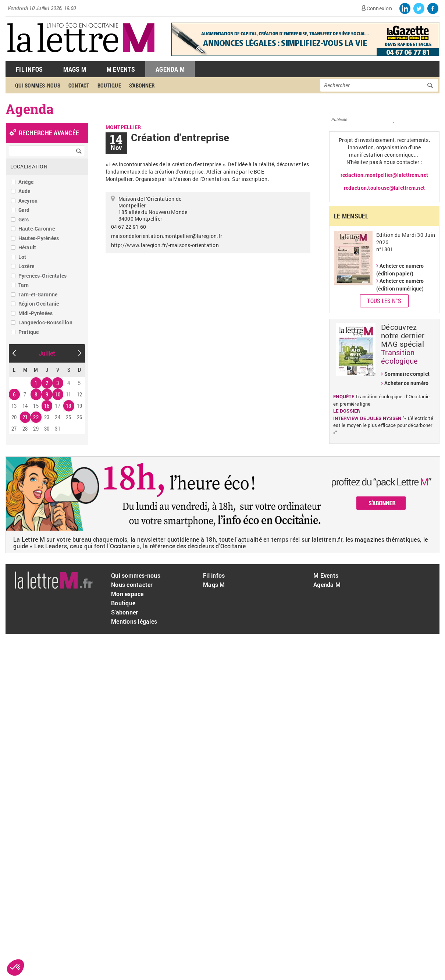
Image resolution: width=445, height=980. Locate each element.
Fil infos (214, 575)
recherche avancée (49, 133)
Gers (24, 219)
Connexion (379, 8)
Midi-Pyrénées (35, 313)
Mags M (75, 69)
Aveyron (28, 201)
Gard (24, 210)
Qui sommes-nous (38, 85)
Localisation (29, 166)
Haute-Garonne (37, 229)
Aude (24, 191)
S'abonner (142, 85)
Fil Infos (29, 69)
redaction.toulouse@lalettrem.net (384, 188)
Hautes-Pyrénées (39, 238)
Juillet (47, 353)
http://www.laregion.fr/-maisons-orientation (165, 245)
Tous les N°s (384, 301)
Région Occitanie (39, 304)
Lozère (26, 266)
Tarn (24, 285)
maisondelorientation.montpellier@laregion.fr (167, 236)
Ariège (26, 182)
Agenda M (170, 69)
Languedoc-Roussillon (45, 322)
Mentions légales (134, 621)
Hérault (27, 247)
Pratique (29, 332)
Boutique (109, 85)
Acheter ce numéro (406, 383)
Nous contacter (132, 585)
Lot (22, 257)
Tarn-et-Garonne (38, 294)
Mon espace (127, 594)
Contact (79, 85)
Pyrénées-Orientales (43, 276)
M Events (121, 69)
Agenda (30, 109)
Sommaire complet (407, 374)
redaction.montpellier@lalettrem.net (384, 175)
